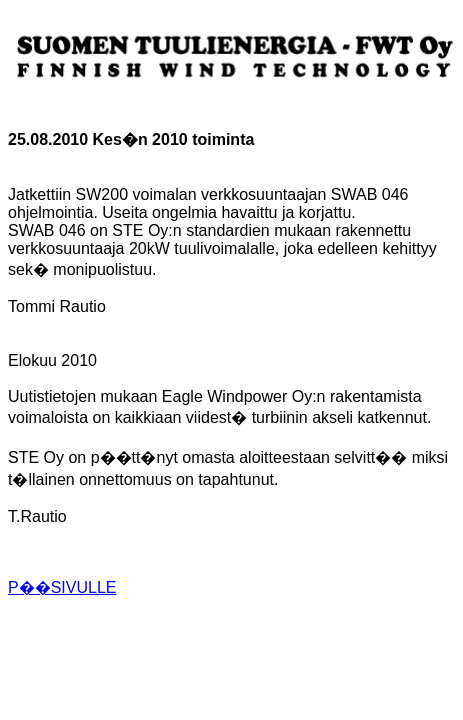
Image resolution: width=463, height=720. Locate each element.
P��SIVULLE (62, 587)
